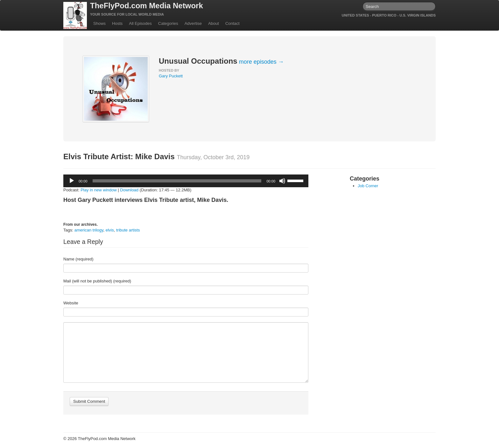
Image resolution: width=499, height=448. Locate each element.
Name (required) (78, 259)
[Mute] (282, 181)
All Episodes (140, 23)
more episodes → (261, 62)
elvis (110, 230)
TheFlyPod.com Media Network (147, 6)
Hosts (117, 23)
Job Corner (368, 186)
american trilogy (89, 230)
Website (71, 303)
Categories (168, 23)
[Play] (72, 181)
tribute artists (128, 230)
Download (129, 190)
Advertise (193, 23)
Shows (99, 23)
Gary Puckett (171, 76)
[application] (186, 181)
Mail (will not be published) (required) (97, 281)
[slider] (177, 181)
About (214, 23)
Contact (232, 23)
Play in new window (98, 190)
